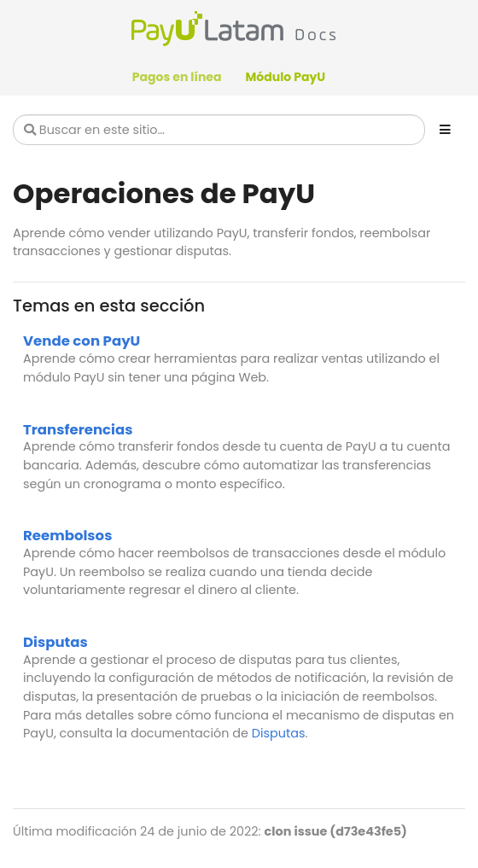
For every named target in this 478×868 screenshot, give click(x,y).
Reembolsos (67, 536)
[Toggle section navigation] (445, 130)
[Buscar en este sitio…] (219, 130)
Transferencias (78, 430)
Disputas (55, 642)
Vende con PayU (82, 341)
